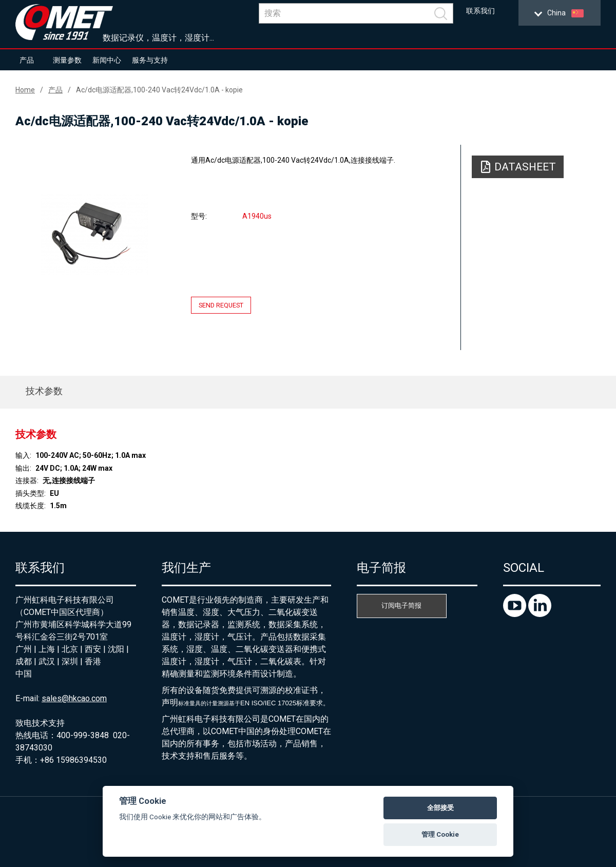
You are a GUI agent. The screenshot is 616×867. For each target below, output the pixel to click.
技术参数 (44, 391)
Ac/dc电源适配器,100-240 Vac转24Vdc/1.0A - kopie (159, 90)
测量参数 (67, 60)
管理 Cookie (440, 834)
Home (25, 90)
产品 (27, 60)
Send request (221, 305)
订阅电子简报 (401, 605)
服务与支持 (150, 60)
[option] (94, 235)
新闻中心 (107, 60)
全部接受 (440, 808)
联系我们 (480, 11)
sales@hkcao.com (74, 698)
